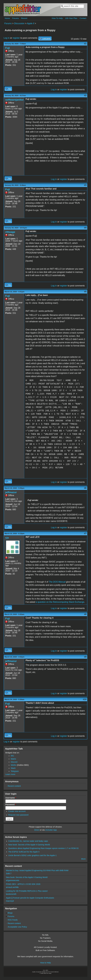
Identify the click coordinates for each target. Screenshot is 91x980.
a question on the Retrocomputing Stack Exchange (60, 602)
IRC (12, 756)
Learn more (10, 774)
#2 (85, 96)
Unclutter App (51, 830)
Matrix (13, 759)
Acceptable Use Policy (17, 927)
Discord (14, 762)
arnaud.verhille (12, 887)
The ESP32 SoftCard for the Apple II (24, 852)
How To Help (57, 18)
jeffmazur (11, 492)
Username (11, 798)
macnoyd (10, 901)
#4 (85, 228)
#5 (85, 292)
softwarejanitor (15, 100)
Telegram (15, 771)
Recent (24, 18)
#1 (85, 44)
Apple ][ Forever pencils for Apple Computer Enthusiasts (30, 898)
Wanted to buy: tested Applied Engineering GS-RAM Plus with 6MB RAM (37, 870)
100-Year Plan (71, 18)
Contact (83, 18)
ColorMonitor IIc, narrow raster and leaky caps (28, 841)
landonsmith (11, 894)
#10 (85, 699)
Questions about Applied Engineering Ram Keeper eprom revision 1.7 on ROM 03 (43, 848)
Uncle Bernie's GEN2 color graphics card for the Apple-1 (33, 855)
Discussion (19, 23)
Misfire (14, 765)
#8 (85, 614)
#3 (85, 185)
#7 (85, 534)
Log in (7, 38)
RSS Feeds (13, 920)
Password (11, 805)
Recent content (14, 786)
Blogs (10, 913)
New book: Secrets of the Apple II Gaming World (29, 845)
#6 (85, 488)
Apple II (30, 23)
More (83, 859)
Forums (16, 18)
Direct (37, 830)
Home (7, 18)
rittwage (10, 232)
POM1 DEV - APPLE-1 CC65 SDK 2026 (23, 884)
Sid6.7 (9, 874)
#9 (85, 657)
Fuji (8, 48)
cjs (7, 538)
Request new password (18, 815)
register (16, 38)
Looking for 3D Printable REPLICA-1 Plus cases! (27, 891)
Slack (13, 768)
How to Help (45, 963)
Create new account (17, 811)
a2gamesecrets (13, 880)
